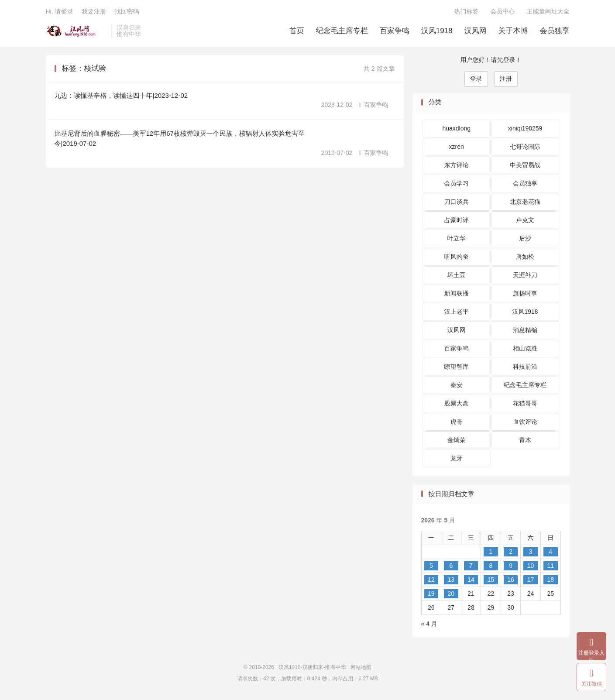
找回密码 (127, 11)
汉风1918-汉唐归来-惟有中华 (77, 31)
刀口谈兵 (457, 202)
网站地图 (361, 667)
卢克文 (525, 220)
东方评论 (457, 165)
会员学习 (457, 183)
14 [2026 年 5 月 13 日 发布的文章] (471, 580)
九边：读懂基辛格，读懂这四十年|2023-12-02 (121, 95)
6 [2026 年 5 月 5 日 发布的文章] (451, 566)
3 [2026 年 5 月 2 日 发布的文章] (531, 552)
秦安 (457, 385)
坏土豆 (457, 275)
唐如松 (525, 257)
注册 (506, 79)
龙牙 (457, 458)
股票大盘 (457, 403)
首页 (297, 31)
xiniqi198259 (525, 128)
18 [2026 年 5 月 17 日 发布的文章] (550, 580)
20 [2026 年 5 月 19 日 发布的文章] (451, 594)
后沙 (525, 238)
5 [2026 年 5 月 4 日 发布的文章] (431, 566)
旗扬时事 (525, 293)
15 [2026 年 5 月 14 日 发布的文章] (491, 580)
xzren (457, 147)
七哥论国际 (525, 147)
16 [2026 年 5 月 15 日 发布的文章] (511, 580)
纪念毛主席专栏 (342, 31)
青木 (525, 440)
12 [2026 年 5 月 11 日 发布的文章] (431, 580)
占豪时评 (457, 220)
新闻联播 (457, 293)
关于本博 (513, 31)
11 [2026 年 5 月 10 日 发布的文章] (550, 566)
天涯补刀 (525, 275)
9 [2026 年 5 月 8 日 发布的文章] (511, 566)
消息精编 (525, 330)
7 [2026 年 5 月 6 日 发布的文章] (471, 566)
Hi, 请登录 (60, 11)
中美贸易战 (525, 165)
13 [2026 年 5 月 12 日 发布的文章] (451, 580)
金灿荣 (457, 440)
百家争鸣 (395, 31)
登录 (476, 79)
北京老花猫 (525, 202)
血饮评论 (525, 422)
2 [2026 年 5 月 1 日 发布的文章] (511, 552)
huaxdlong (456, 128)
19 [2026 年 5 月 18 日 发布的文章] (431, 594)
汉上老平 (457, 312)
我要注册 (94, 11)
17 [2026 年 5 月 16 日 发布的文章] (531, 580)
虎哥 (457, 422)
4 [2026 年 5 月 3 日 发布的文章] (550, 552)
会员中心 (503, 11)
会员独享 (555, 31)
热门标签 (467, 11)
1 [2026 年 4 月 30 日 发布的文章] (491, 552)
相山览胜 (525, 348)
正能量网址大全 (548, 11)
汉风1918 (437, 31)
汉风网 (476, 31)
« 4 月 (429, 624)
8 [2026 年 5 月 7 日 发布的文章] (491, 566)
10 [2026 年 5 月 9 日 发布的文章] (531, 566)
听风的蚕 (457, 257)
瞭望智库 (457, 367)
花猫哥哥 (525, 403)
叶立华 (457, 238)
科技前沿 (525, 367)
